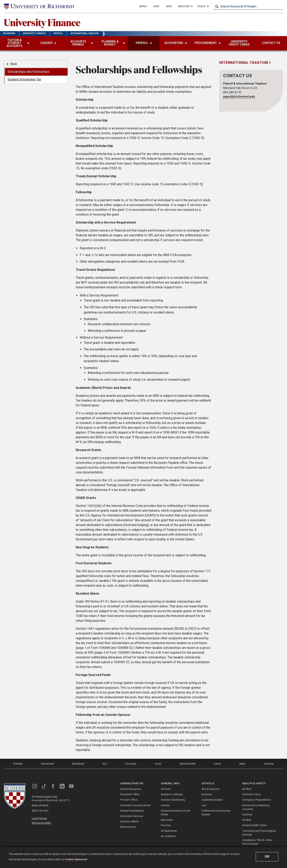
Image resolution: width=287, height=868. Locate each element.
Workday (18, 764)
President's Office (130, 794)
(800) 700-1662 (40, 811)
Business (207, 794)
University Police (252, 794)
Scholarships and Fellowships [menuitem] (29, 72)
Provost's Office (129, 800)
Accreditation (168, 836)
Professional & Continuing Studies (216, 813)
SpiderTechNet (188, 764)
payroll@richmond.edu (239, 97)
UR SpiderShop (169, 831)
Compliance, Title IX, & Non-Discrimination (257, 842)
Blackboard (78, 764)
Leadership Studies (212, 800)
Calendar (269, 764)
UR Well (247, 820)
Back (14, 64)
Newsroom (167, 820)
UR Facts (166, 789)
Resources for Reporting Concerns (256, 807)
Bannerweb (47, 764)
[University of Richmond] (39, 6)
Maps (242, 764)
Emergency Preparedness (257, 800)
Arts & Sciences (210, 789)
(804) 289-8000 (40, 806)
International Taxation (244, 63)
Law (204, 805)
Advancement (128, 827)
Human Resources (131, 789)
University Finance (42, 22)
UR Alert (247, 789)
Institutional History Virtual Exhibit (175, 813)
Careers (165, 805)
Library (217, 764)
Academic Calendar (172, 794)
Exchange (131, 764)
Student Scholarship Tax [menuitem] (24, 79)
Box (105, 764)
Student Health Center (255, 825)
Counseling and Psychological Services (259, 833)
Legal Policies (39, 818)
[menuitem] (143, 6)
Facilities (247, 815)
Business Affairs (129, 822)
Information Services (132, 816)
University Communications (136, 805)
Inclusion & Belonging (173, 800)
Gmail (158, 764)
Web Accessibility (41, 823)
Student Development (132, 811)
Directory (166, 825)
